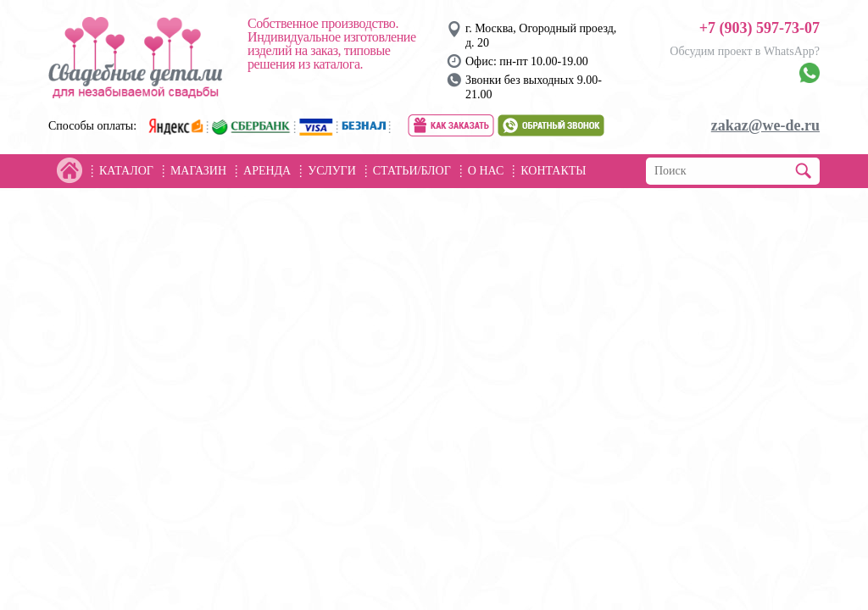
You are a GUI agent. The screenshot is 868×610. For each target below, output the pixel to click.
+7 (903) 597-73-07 (759, 28)
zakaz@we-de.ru (765, 125)
